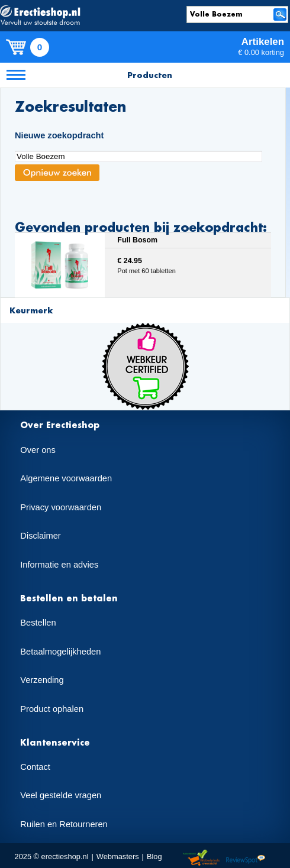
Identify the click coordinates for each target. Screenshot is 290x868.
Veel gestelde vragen (61, 795)
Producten (150, 75)
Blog (154, 856)
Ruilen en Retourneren (64, 824)
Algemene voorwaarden (66, 478)
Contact (35, 767)
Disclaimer (40, 536)
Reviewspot (246, 858)
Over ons (38, 450)
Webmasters (118, 856)
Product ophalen (52, 709)
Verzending (42, 680)
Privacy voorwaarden (61, 507)
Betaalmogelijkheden (60, 652)
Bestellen (38, 623)
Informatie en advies (59, 565)
